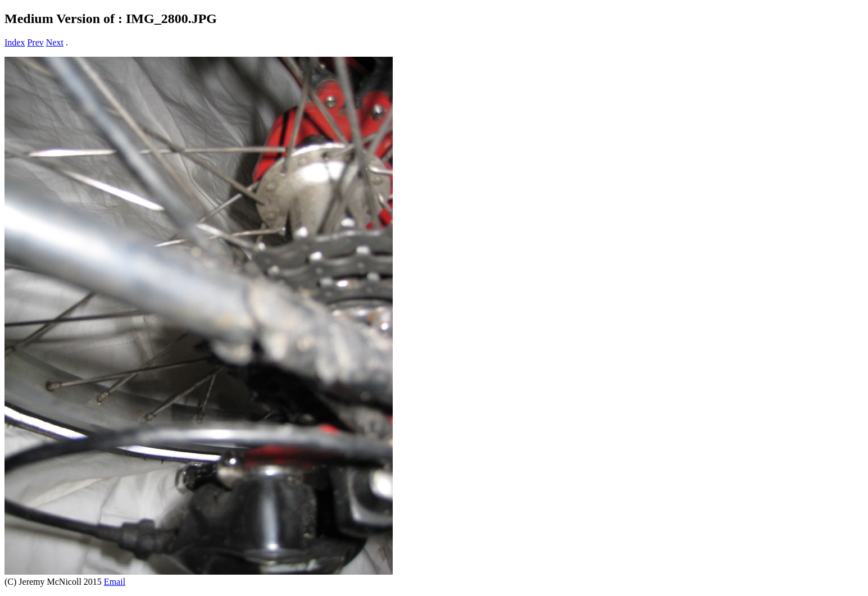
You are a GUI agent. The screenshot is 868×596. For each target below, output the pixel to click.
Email (115, 582)
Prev (35, 42)
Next (55, 42)
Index (15, 42)
